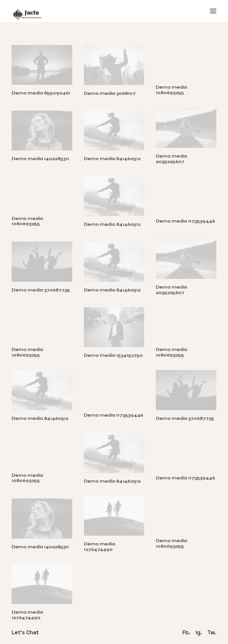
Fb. (186, 632)
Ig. (199, 632)
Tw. (212, 632)
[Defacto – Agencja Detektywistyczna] (114, 11)
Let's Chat (25, 632)
